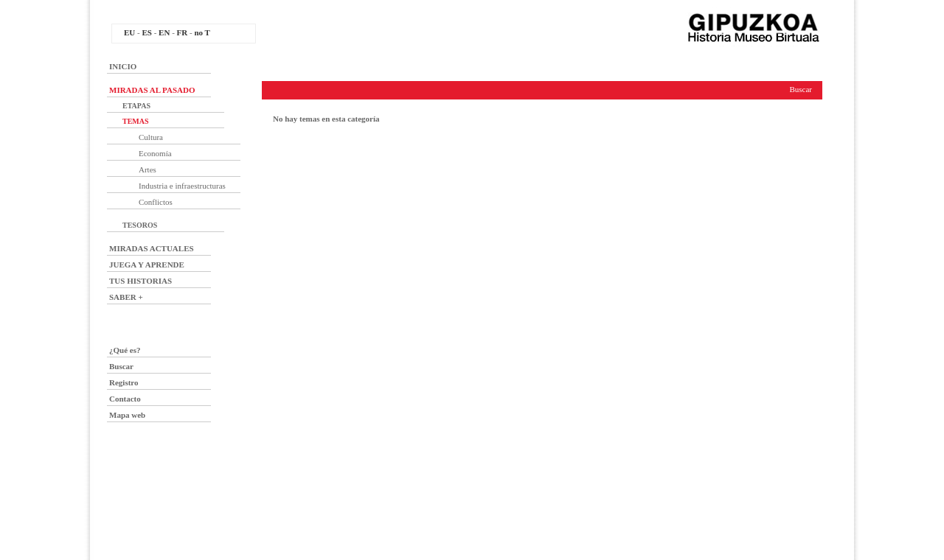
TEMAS (136, 121)
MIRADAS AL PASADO (152, 90)
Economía (155, 153)
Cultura (151, 137)
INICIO (123, 66)
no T (202, 32)
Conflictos (156, 202)
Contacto (125, 399)
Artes (147, 169)
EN (164, 32)
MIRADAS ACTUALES (152, 248)
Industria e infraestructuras (182, 186)
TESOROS (140, 225)
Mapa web (127, 415)
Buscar (121, 366)
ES (146, 32)
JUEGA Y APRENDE (147, 265)
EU (129, 32)
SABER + (126, 297)
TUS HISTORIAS (140, 281)
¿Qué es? (125, 350)
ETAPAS (136, 106)
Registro (124, 382)
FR (183, 32)
